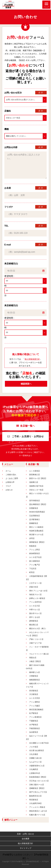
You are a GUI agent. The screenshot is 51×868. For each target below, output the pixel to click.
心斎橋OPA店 (35, 773)
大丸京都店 (34, 754)
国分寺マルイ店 (35, 613)
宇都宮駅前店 (35, 728)
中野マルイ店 (35, 610)
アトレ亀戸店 (35, 565)
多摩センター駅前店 (37, 598)
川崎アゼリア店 (35, 643)
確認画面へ (26, 384)
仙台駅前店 (34, 732)
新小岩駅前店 (35, 561)
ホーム (8, 471)
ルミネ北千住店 (35, 557)
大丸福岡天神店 (35, 803)
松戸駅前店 (34, 713)
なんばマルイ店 (35, 762)
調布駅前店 (34, 621)
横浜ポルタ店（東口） (38, 628)
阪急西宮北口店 (35, 796)
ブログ (8, 486)
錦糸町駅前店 (35, 553)
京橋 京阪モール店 (37, 785)
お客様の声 (10, 482)
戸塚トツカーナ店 (36, 639)
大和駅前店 (34, 676)
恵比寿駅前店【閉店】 (38, 504)
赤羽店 (32, 538)
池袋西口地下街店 (36, 486)
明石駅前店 (34, 800)
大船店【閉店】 (35, 661)
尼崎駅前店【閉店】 (37, 788)
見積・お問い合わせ (25, 834)
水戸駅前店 (34, 725)
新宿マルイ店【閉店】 (38, 478)
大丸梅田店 (34, 769)
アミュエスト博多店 (37, 807)
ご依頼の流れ (11, 475)
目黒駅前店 (34, 508)
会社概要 (26, 839)
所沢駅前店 (34, 691)
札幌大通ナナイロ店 (37, 815)
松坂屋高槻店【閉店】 (38, 777)
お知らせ (9, 490)
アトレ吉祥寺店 (35, 602)
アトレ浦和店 (35, 702)
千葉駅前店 (34, 721)
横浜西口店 (34, 625)
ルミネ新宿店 (35, 471)
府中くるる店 (35, 617)
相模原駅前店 (35, 680)
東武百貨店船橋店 (36, 710)
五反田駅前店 (35, 516)
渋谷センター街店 (36, 490)
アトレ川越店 (35, 706)
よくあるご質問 (12, 478)
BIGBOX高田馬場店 (37, 512)
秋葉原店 (33, 546)
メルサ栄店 (34, 747)
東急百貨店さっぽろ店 (38, 811)
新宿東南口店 (35, 475)
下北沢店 (33, 569)
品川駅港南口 (35, 519)
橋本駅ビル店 (35, 672)
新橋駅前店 (34, 523)
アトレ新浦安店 (35, 717)
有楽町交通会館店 (36, 531)
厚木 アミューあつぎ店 (38, 591)
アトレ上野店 (35, 550)
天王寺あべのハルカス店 (39, 781)
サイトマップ (26, 848)
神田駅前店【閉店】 (37, 542)
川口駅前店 (34, 694)
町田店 (32, 572)
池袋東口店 (34, 482)
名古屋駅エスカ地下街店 (39, 743)
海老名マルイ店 (35, 595)
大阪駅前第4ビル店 (37, 766)
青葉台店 (33, 658)
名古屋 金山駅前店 (37, 750)
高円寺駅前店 (35, 501)
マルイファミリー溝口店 (39, 654)
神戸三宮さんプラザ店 (38, 792)
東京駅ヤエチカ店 (36, 535)
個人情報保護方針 (32, 359)
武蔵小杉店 (34, 587)
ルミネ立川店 (35, 606)
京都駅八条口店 (35, 758)
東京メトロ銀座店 (36, 527)
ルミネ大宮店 (35, 698)
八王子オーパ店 (35, 583)
